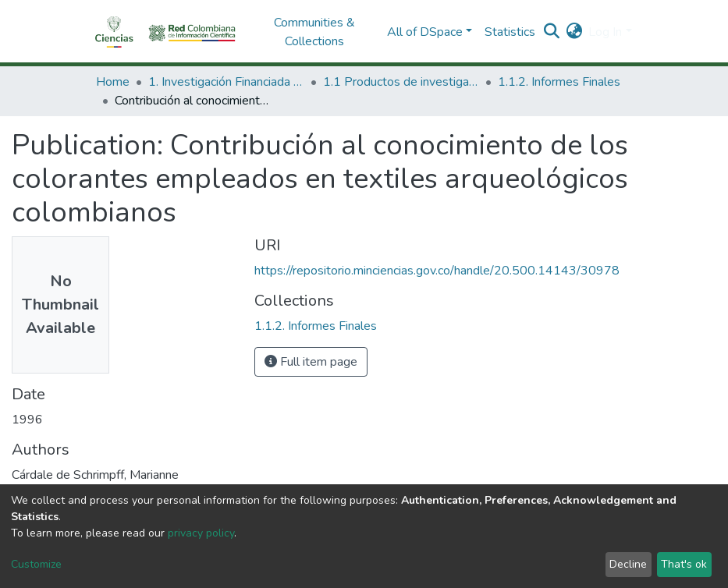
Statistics (510, 32)
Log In (605, 32)
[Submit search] (551, 32)
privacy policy (201, 533)
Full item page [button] (311, 362)
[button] (574, 32)
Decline (628, 564)
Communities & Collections (314, 32)
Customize (36, 564)
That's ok (684, 564)
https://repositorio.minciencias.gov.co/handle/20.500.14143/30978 (437, 271)
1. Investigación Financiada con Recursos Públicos (226, 82)
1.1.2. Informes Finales (559, 82)
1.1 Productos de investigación (401, 82)
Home (113, 82)
